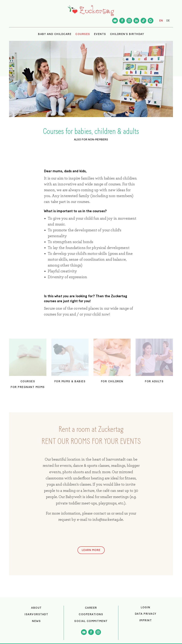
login (146, 607)
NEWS (36, 621)
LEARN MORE (91, 550)
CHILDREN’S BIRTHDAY (127, 34)
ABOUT (36, 608)
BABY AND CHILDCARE (55, 34)
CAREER (91, 608)
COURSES (83, 34)
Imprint (146, 620)
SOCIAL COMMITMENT (91, 621)
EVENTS (100, 34)
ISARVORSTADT (36, 614)
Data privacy (146, 614)
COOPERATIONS (91, 614)
